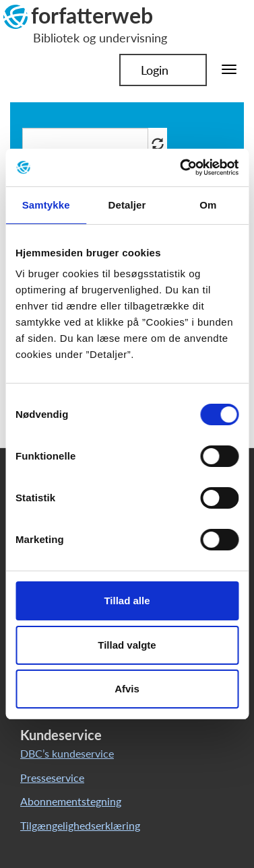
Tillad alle (127, 601)
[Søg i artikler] (85, 144)
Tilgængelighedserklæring (80, 825)
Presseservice (52, 777)
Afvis (127, 689)
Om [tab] (208, 205)
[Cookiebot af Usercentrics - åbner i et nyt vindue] (181, 168)
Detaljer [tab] (127, 205)
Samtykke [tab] (46, 205)
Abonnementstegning (71, 801)
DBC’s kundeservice (67, 753)
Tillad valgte (127, 645)
